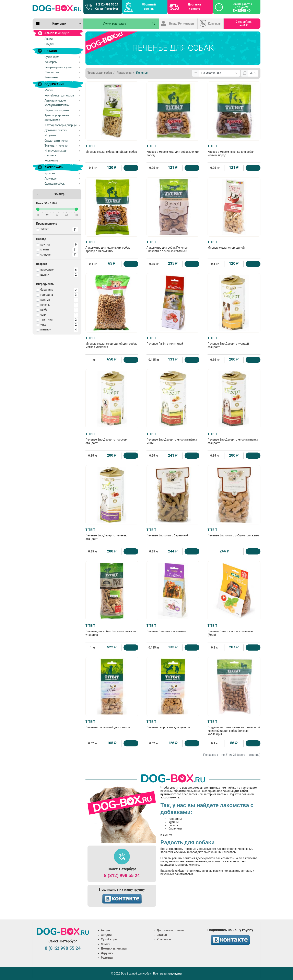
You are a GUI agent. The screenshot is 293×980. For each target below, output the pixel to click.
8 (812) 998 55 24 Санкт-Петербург (107, 7)
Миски (106, 944)
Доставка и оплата (194, 7)
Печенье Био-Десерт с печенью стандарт (112, 534)
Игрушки (107, 953)
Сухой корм (109, 939)
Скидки (106, 935)
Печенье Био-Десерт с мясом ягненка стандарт (234, 438)
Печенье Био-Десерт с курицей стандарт (234, 342)
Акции (105, 930)
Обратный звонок (149, 7)
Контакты (215, 24)
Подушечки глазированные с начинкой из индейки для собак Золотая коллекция (234, 728)
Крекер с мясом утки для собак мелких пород (173, 151)
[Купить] (131, 168)
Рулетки (107, 958)
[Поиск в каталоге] (116, 24)
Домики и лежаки (114, 949)
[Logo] (57, 8)
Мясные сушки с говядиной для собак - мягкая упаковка (112, 342)
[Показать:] (253, 73)
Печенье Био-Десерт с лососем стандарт (112, 438)
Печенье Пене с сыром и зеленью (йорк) (234, 630)
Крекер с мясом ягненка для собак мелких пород (234, 151)
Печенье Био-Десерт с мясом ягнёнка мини (173, 438)
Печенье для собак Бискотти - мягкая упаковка (112, 630)
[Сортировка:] (219, 73)
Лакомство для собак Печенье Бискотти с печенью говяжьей (173, 246)
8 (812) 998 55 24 (122, 876)
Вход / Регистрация (182, 24)
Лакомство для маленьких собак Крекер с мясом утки (112, 246)
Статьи (162, 935)
